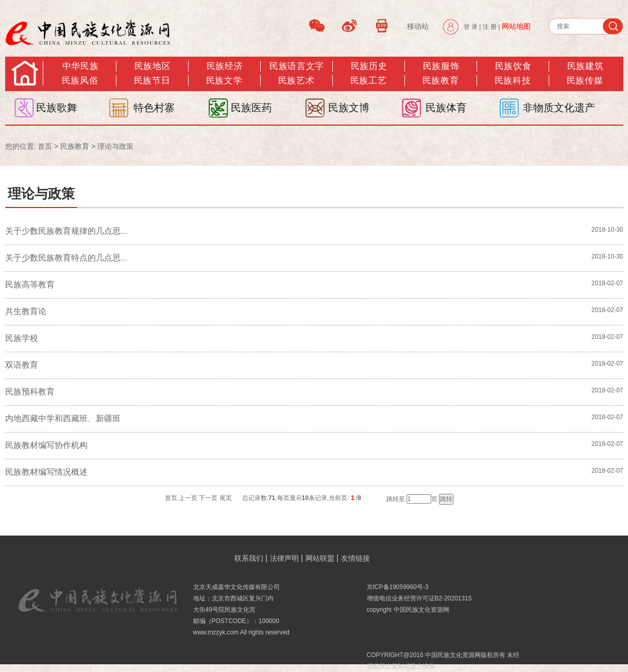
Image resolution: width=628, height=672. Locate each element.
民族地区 (152, 66)
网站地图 (516, 26)
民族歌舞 (57, 108)
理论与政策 (115, 146)
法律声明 (284, 558)
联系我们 (249, 558)
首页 (45, 146)
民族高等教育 (30, 285)
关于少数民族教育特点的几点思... (66, 258)
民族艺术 (296, 81)
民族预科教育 (30, 392)
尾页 (226, 498)
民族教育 (440, 81)
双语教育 (22, 365)
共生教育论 (26, 311)
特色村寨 (154, 108)
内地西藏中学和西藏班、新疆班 (63, 418)
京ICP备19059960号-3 (398, 587)
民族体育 (446, 108)
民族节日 (152, 81)
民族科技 (513, 81)
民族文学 (224, 81)
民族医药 (251, 108)
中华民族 (80, 66)
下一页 (208, 498)
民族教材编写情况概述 (46, 472)
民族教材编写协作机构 (46, 445)
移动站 (418, 26)
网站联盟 (320, 558)
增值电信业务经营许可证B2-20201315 (419, 598)
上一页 (188, 498)
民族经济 (225, 66)
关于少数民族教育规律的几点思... (66, 231)
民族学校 (22, 338)
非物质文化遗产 (559, 108)
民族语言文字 (296, 66)
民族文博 (349, 108)
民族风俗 (80, 81)
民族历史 (369, 66)
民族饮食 (513, 66)
